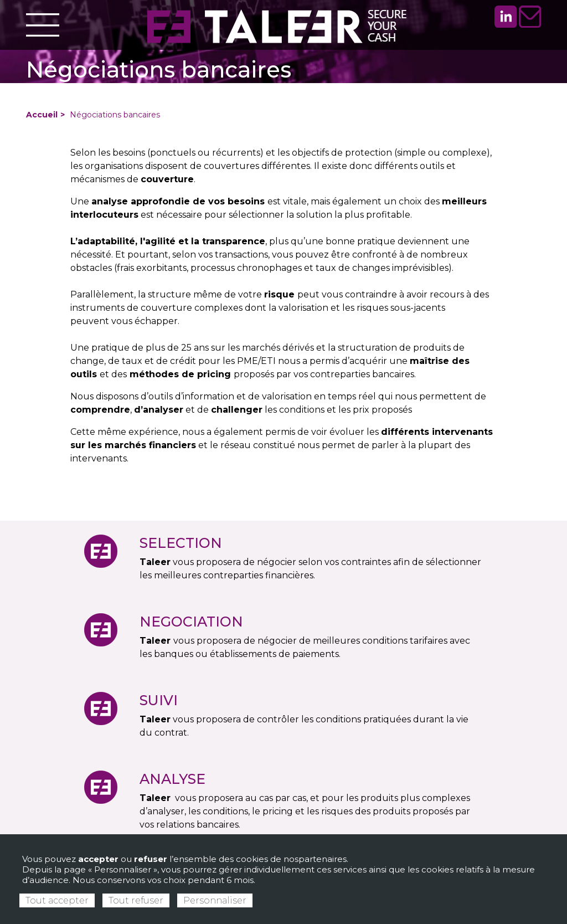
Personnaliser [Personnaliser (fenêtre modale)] (215, 900)
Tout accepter (57, 900)
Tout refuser (136, 900)
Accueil (42, 115)
